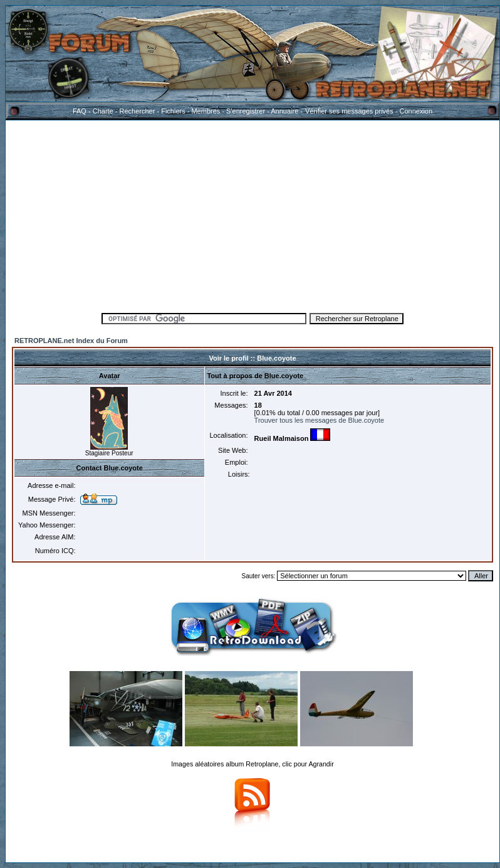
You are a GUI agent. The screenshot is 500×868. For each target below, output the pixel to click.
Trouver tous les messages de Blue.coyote (319, 420)
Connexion (416, 111)
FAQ (80, 111)
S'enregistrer (246, 111)
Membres (206, 111)
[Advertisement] (253, 214)
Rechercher (138, 111)
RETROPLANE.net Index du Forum (71, 341)
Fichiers (173, 111)
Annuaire (284, 111)
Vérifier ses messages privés (349, 111)
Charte (103, 111)
